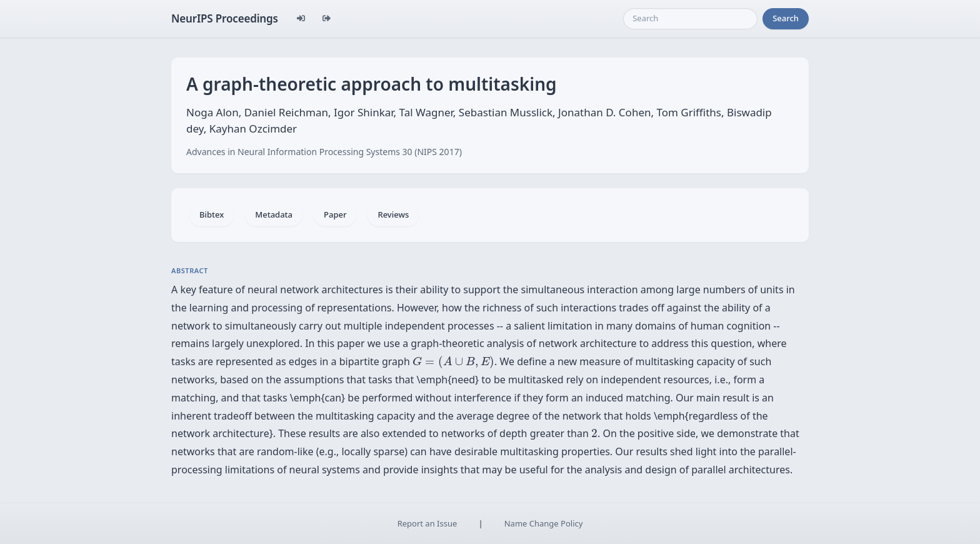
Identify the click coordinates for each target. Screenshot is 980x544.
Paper (335, 214)
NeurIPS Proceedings (225, 18)
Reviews (393, 214)
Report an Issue (427, 523)
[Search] (690, 19)
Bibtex (212, 214)
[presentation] (453, 362)
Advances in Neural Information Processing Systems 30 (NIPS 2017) (324, 152)
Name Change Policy (544, 523)
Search (786, 18)
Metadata (274, 214)
